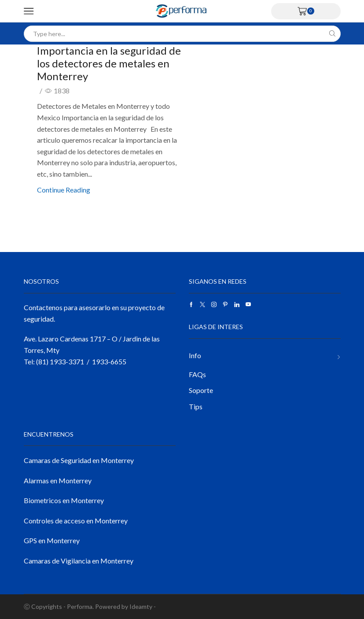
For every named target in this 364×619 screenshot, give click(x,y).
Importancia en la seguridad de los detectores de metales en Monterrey (109, 63)
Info (195, 355)
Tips (196, 406)
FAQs (197, 374)
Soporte (201, 390)
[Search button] (333, 34)
